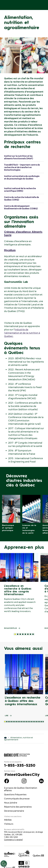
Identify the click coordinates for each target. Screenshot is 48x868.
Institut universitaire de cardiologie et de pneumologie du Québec (22, 177)
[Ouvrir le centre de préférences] (4, 864)
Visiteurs (9, 824)
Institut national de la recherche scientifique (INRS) (20, 190)
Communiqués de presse (17, 799)
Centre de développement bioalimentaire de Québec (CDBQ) (21, 207)
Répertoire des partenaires (18, 807)
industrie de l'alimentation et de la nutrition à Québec (22, 333)
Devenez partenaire (14, 811)
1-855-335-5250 (20, 765)
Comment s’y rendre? (14, 840)
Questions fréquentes (15, 794)
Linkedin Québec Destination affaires (41, 781)
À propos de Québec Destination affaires (21, 789)
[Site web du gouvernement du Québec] (38, 856)
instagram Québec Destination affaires (24, 781)
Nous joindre (11, 803)
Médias (8, 820)
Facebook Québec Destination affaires (7, 781)
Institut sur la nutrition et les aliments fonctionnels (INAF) (19, 157)
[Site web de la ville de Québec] (24, 853)
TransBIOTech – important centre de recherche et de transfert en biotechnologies (22, 167)
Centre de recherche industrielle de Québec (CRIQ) (22, 198)
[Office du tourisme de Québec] (10, 854)
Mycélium (10, 250)
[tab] (15, 634)
